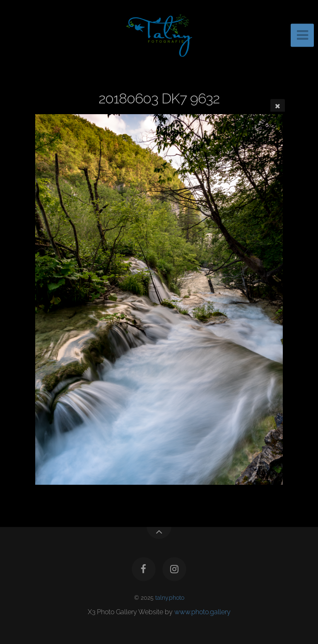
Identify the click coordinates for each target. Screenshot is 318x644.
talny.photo (170, 597)
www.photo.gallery (202, 612)
